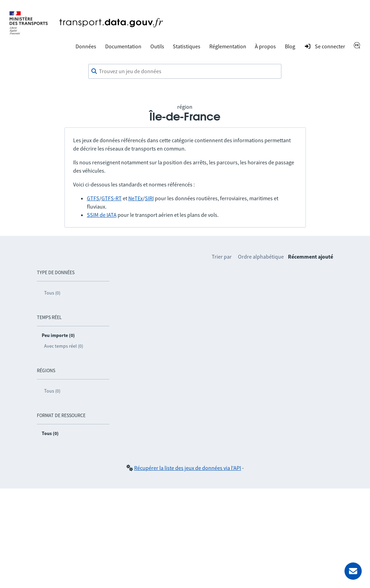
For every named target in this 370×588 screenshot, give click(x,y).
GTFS (93, 198)
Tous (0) (52, 293)
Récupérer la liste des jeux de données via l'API (188, 468)
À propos (265, 46)
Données (86, 46)
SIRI (149, 198)
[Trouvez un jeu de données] (185, 71)
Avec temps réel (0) (64, 346)
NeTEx (136, 198)
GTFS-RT (112, 198)
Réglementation (228, 46)
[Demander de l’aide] (353, 571)
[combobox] (185, 71)
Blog (290, 46)
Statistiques (187, 46)
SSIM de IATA (102, 215)
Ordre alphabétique (261, 257)
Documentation (123, 46)
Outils (157, 46)
